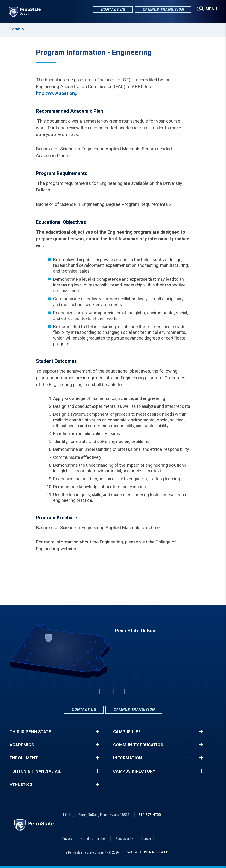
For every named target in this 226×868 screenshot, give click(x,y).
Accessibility (124, 839)
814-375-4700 (150, 815)
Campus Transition (163, 9)
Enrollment (24, 758)
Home (15, 29)
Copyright (148, 839)
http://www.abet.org (56, 93)
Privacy (67, 839)
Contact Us (113, 9)
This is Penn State (30, 732)
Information (128, 758)
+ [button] (97, 732)
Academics (22, 745)
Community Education (138, 745)
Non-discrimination (94, 839)
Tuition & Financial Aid (36, 771)
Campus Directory (134, 771)
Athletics (21, 785)
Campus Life (127, 732)
